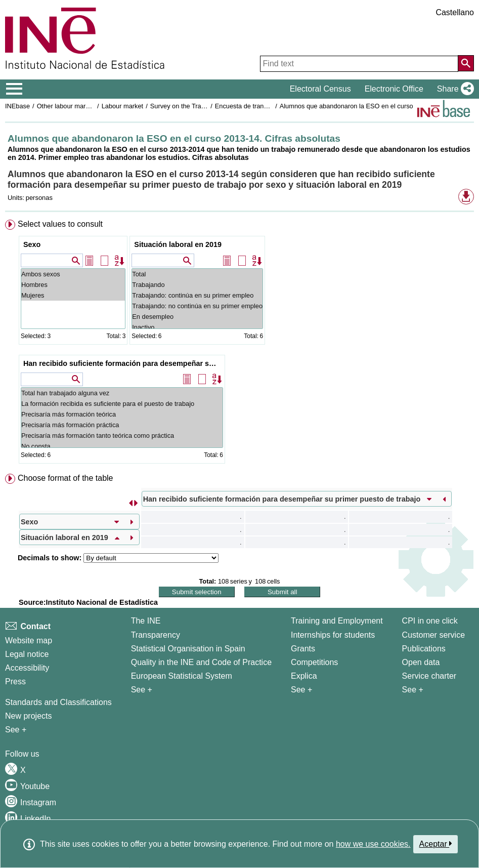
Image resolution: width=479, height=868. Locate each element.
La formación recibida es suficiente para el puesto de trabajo (122, 404)
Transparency (156, 635)
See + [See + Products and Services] (413, 690)
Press (15, 681)
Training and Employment (337, 621)
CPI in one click (430, 621)
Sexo (32, 244)
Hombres (73, 285)
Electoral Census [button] (320, 89)
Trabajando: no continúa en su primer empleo (197, 306)
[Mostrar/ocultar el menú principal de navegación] (14, 89)
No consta (122, 446)
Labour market (123, 106)
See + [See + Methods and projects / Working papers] (16, 730)
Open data (421, 662)
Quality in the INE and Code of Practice (201, 662)
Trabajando (197, 285)
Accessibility (27, 668)
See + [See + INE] (142, 690)
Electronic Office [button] (394, 89)
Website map (29, 640)
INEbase (17, 106)
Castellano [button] (455, 12)
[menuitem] (240, 344)
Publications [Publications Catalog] (424, 649)
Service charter (429, 676)
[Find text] (359, 64)
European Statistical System (182, 676)
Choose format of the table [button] (66, 478)
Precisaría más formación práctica (122, 425)
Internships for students (333, 635)
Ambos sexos (73, 274)
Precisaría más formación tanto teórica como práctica (122, 436)
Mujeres (73, 295)
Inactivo (197, 327)
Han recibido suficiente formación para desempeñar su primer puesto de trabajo (123, 363)
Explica (304, 676)
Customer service (433, 635)
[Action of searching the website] (466, 63)
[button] (453, 89)
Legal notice (27, 654)
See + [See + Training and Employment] (301, 690)
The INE (146, 621)
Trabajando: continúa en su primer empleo (197, 295)
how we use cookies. (373, 844)
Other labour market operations (82, 106)
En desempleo (197, 317)
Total (197, 274)
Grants (303, 649)
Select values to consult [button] (60, 224)
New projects (28, 716)
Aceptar (436, 844)
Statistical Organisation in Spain (188, 649)
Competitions (314, 662)
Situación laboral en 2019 (178, 244)
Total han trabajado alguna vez (122, 393)
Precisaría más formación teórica (122, 414)
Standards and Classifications (58, 702)
